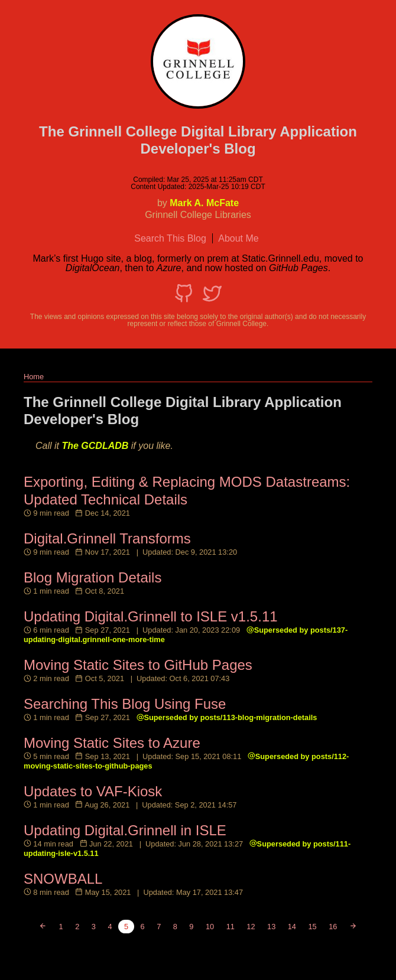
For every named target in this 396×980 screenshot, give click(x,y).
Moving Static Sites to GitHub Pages (138, 665)
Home (34, 377)
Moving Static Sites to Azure (112, 743)
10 (210, 927)
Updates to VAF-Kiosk (93, 791)
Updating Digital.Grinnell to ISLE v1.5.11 (151, 616)
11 (231, 927)
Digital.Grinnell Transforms (107, 538)
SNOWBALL (63, 879)
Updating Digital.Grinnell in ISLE (125, 830)
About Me (238, 238)
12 (251, 927)
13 (271, 927)
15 (312, 927)
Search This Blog (170, 238)
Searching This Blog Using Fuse (125, 704)
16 (333, 927)
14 (292, 927)
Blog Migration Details (92, 577)
